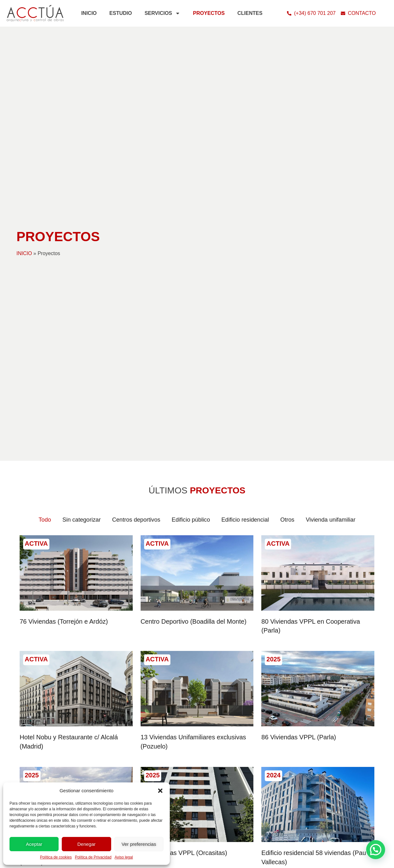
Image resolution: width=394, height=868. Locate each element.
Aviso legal (124, 857)
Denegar (86, 844)
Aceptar (34, 844)
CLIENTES (250, 13)
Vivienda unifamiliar (341, 520)
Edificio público (190, 520)
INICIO (89, 13)
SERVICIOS (162, 13)
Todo (32, 520)
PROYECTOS (209, 13)
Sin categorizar (72, 520)
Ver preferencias (139, 844)
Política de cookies (56, 857)
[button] (160, 791)
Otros (294, 520)
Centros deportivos (131, 520)
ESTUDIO (121, 13)
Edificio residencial (249, 520)
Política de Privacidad (93, 857)
